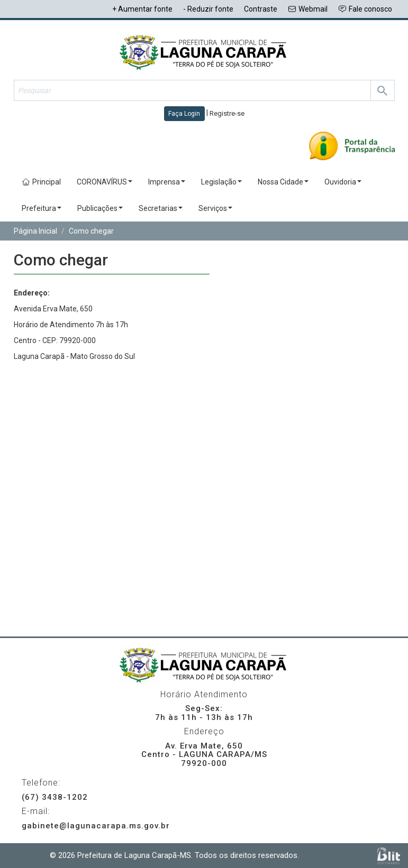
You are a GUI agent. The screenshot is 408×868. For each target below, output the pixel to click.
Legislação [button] (221, 182)
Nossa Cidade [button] (283, 182)
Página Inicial (35, 231)
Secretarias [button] (161, 208)
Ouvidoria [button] (343, 182)
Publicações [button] (100, 208)
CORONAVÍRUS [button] (105, 182)
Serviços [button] (215, 208)
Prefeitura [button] (42, 208)
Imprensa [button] (167, 182)
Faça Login (184, 114)
